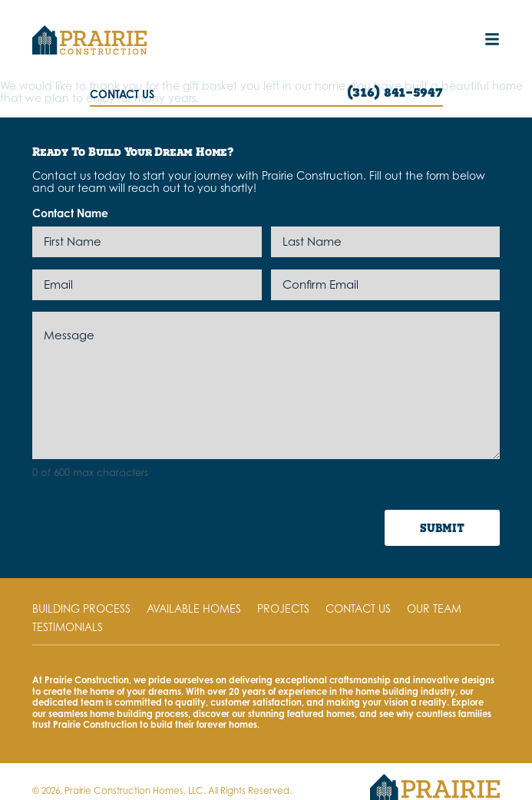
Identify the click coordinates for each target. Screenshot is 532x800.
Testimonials (68, 627)
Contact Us (358, 608)
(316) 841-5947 (395, 91)
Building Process (81, 608)
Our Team (434, 608)
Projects (283, 608)
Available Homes (194, 608)
